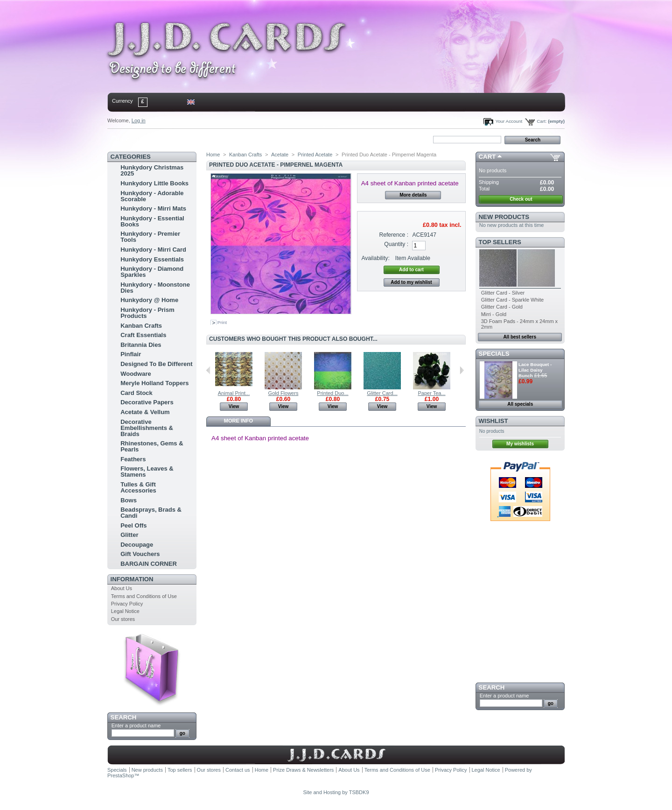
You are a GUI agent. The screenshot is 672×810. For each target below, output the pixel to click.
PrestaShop (121, 775)
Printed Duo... (332, 393)
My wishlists (520, 444)
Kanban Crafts (141, 326)
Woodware (136, 374)
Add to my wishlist (411, 282)
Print (222, 322)
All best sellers (520, 337)
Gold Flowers (283, 393)
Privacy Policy (127, 604)
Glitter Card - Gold (502, 307)
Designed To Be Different (156, 364)
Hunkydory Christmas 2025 (152, 170)
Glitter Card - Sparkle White (512, 300)
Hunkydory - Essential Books (152, 221)
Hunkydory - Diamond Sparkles (152, 272)
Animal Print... (234, 393)
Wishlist (493, 421)
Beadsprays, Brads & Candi (151, 513)
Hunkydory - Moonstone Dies (155, 288)
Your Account (509, 121)
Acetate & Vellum (145, 412)
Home (122, 139)
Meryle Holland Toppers (154, 383)
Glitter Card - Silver (503, 293)
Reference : (394, 235)
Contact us (238, 770)
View (234, 406)
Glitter (129, 535)
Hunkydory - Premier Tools (150, 237)
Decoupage (137, 545)
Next (462, 370)
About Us (122, 588)
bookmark (215, 139)
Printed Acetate (315, 155)
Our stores (123, 619)
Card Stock (136, 393)
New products (504, 217)
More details (413, 195)
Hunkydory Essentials (152, 259)
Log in (139, 120)
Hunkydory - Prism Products (147, 313)
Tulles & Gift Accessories (138, 487)
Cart (487, 157)
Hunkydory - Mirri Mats (153, 208)
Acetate (280, 155)
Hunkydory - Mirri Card (153, 250)
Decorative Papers (147, 402)
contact (154, 139)
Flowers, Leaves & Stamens (147, 472)
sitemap (184, 139)
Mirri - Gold (494, 314)
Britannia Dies (141, 345)
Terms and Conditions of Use (144, 596)
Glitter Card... (382, 393)
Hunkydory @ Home (149, 300)
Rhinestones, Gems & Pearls (152, 446)
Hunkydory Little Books (154, 183)
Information (132, 579)
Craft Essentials (143, 335)
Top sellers (500, 242)
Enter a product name (136, 725)
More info (238, 421)
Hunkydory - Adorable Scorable (152, 196)
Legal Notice (125, 611)
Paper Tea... (431, 393)
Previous (208, 370)
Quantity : (396, 244)
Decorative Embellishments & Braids (147, 428)
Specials (494, 354)
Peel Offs (133, 525)
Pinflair (131, 354)
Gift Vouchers (140, 554)
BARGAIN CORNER (149, 564)
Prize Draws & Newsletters (303, 770)
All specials (520, 404)
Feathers (133, 459)
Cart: (542, 121)
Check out (521, 199)
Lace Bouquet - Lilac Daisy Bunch (535, 370)
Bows (129, 500)
